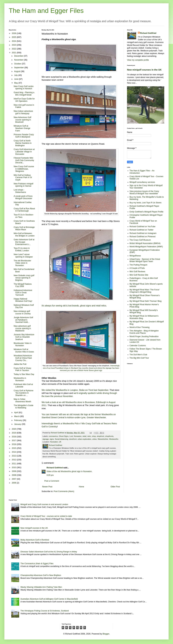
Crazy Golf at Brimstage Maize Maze (24, 228)
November (19, 60)
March (17, 416)
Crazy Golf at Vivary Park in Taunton (22, 369)
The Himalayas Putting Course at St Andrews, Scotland (45, 611)
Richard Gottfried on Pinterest (143, 237)
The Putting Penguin (138, 265)
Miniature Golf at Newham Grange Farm (22, 128)
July (16, 75)
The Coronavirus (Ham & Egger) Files (37, 564)
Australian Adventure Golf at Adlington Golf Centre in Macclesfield (49, 599)
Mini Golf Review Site (139, 275)
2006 (14, 483)
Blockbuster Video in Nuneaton (23, 344)
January (18, 424)
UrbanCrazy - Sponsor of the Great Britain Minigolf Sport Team (145, 260)
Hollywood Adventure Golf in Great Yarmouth (23, 293)
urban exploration (84, 439)
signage (46, 439)
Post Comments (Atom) (64, 491)
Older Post (115, 487)
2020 (14, 429)
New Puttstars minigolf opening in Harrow (23, 185)
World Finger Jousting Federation (144, 336)
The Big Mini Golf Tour (139, 358)
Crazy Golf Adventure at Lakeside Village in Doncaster (24, 152)
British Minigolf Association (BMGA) (145, 243)
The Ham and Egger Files (46, 11)
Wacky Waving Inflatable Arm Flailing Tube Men (41, 587)
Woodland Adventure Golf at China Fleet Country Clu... (23, 358)
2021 (14, 53)
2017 (14, 440)
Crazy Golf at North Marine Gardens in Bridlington (23, 143)
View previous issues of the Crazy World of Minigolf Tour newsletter (144, 192)
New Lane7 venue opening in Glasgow (23, 256)
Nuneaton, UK (56, 442)
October (18, 64)
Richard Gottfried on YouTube (143, 227)
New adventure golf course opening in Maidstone (22, 328)
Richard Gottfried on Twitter (142, 230)
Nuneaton (78, 436)
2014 (14, 452)
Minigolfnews (135, 256)
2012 (14, 460)
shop (94, 436)
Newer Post (47, 487)
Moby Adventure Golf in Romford (35, 540)
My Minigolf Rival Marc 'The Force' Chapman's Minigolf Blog (145, 291)
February (18, 420)
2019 (14, 433)
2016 (14, 444)
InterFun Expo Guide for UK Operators (24, 100)
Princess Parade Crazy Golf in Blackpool (24, 136)
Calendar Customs (138, 346)
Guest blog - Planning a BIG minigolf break (24, 94)
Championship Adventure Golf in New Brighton (41, 575)
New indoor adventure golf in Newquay (23, 112)
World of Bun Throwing (139, 327)
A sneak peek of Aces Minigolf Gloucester (23, 197)
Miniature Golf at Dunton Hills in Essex (24, 351)
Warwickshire (103, 439)
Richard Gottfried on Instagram (143, 233)
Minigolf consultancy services (142, 182)
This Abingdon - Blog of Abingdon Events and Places (144, 332)
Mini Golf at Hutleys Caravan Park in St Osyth (23, 177)
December (19, 56)
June (17, 79)
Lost (71, 436)
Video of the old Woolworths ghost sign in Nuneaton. (69, 471)
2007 (14, 479)
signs (52, 439)
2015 (14, 448)
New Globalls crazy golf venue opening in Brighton (24, 278)
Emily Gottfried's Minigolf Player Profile (147, 212)
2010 (14, 467)
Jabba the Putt (20, 364)
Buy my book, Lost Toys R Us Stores (146, 203)
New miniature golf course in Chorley (22, 312)
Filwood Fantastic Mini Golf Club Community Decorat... (24, 160)
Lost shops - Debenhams (20, 191)
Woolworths (114, 439)
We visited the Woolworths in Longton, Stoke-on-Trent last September (75, 390)
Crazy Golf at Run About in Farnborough (24, 210)
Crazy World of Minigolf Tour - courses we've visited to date (46, 516)
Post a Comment (52, 481)
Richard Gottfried (55, 468)
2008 (14, 475)
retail (84, 436)
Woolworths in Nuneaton (20, 379)
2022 (14, 49)
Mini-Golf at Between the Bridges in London (24, 235)
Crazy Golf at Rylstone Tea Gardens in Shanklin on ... (24, 393)
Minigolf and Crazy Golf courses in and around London (44, 504)
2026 (14, 33)
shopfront (101, 436)
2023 (14, 45)
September (19, 68)
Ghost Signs (64, 436)
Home (81, 487)
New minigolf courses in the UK (144, 70)
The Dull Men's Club (138, 355)
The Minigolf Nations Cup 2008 (23, 285)
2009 (14, 471)
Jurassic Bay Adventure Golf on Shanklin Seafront (24, 337)
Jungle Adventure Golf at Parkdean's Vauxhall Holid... (23, 320)
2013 (14, 456)
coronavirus (53, 436)
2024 (14, 41)
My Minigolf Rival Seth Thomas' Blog (146, 301)
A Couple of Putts (137, 268)
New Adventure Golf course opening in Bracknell (22, 120)
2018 (14, 437)
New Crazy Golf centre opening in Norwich (24, 88)
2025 (14, 37)
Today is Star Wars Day (24, 374)
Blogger (106, 634)
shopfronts (109, 436)
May (16, 83)
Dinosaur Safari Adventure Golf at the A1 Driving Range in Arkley (49, 552)
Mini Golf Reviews (137, 272)
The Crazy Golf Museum (140, 240)
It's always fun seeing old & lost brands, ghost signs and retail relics (74, 306)
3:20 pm (50, 475)
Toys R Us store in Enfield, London (22, 249)
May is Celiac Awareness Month (22, 400)
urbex (94, 439)
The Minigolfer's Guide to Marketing (24, 407)
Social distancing (61, 439)
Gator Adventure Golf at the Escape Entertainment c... (24, 242)
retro (89, 436)
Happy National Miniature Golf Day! (23, 300)
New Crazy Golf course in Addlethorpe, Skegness (24, 169)
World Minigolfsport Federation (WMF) (146, 247)
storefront (73, 439)
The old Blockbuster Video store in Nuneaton (22, 263)
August (17, 71)
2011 (14, 464)
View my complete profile (138, 60)
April (16, 413)
